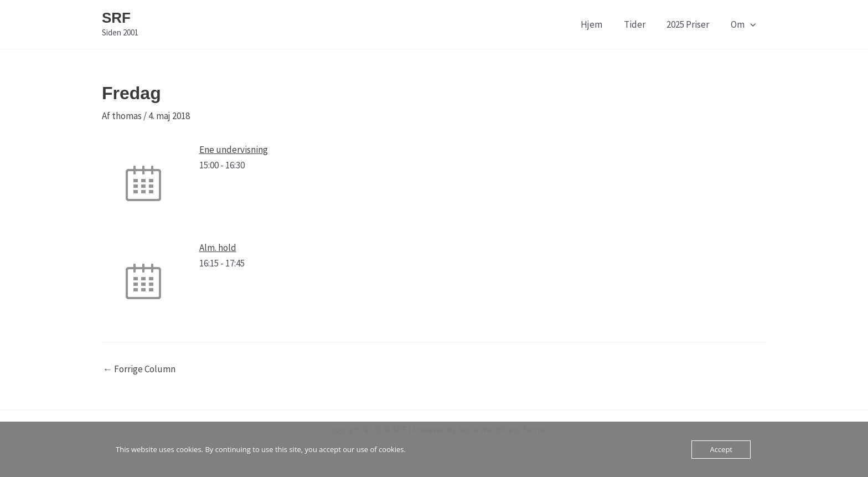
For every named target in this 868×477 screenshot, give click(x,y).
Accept (721, 449)
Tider (641, 24)
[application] (751, 24)
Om (744, 24)
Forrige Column (139, 369)
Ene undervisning (234, 150)
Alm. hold (218, 248)
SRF (116, 18)
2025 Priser (692, 24)
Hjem (600, 24)
